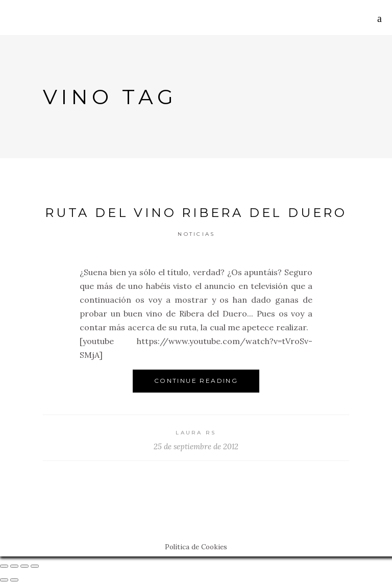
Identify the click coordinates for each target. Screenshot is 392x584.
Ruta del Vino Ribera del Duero (196, 213)
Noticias (196, 234)
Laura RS (196, 433)
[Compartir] (14, 566)
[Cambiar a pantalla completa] (24, 566)
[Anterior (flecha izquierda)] (4, 580)
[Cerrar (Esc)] (4, 566)
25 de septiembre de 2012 (196, 446)
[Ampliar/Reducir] (35, 566)
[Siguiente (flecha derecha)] (14, 580)
